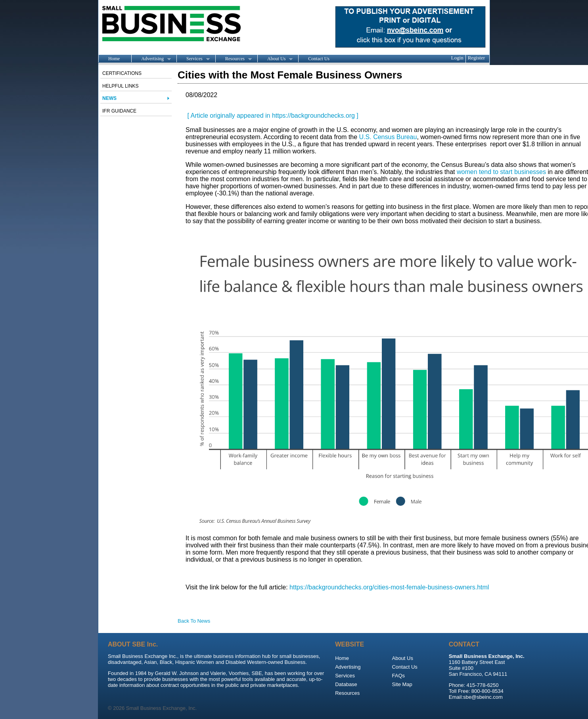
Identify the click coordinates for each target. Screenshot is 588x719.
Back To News (194, 621)
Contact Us (319, 59)
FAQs (398, 676)
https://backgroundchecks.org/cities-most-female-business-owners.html (389, 587)
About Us (275, 59)
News (109, 98)
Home (114, 59)
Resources (234, 59)
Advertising (151, 59)
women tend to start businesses (501, 172)
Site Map (402, 684)
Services (193, 59)
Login (457, 58)
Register (476, 58)
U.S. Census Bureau (388, 137)
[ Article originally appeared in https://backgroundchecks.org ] (272, 116)
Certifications (122, 73)
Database (346, 684)
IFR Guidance (119, 111)
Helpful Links (121, 86)
